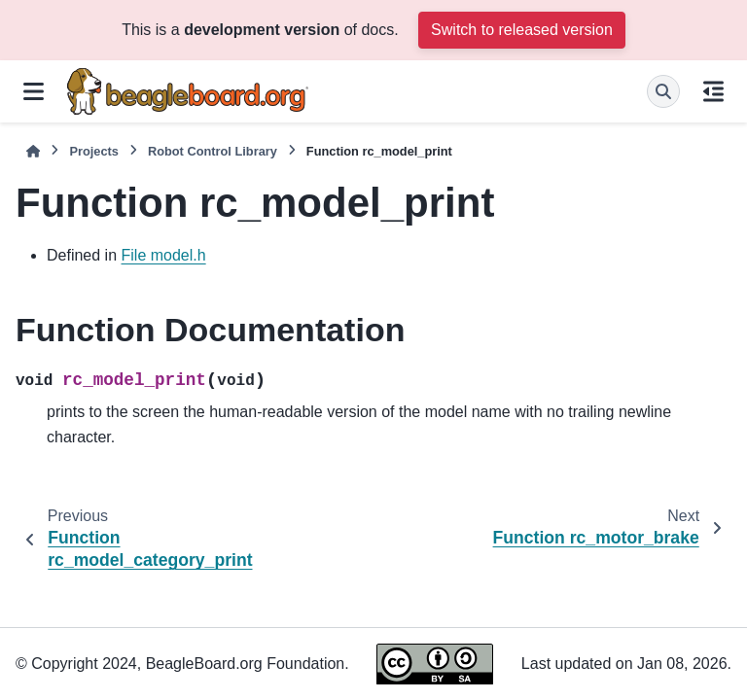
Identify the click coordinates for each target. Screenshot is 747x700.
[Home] (33, 151)
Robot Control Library (213, 151)
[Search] (663, 91)
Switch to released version (522, 30)
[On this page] (713, 91)
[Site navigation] (34, 91)
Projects (94, 151)
